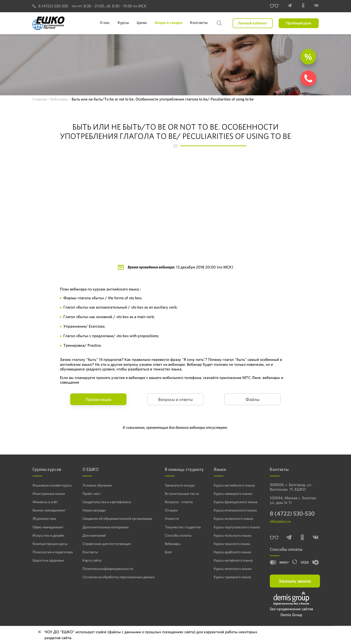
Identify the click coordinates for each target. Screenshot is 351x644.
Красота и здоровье (47, 560)
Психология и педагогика (52, 552)
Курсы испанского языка (233, 518)
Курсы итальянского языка (235, 510)
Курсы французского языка (236, 502)
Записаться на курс (179, 485)
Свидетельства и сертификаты (106, 502)
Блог (168, 552)
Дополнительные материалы (105, 527)
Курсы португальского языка (237, 527)
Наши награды (94, 510)
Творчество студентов (181, 527)
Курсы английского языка (234, 485)
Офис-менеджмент (47, 527)
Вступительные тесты (181, 493)
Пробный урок (299, 23)
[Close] (39, 632)
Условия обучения (97, 485)
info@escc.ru (280, 522)
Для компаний (94, 535)
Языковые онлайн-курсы (51, 485)
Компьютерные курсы (49, 543)
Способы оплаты (177, 535)
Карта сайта (92, 560)
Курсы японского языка (232, 568)
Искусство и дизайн (48, 535)
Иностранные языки (48, 493)
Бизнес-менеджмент (48, 510)
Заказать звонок (295, 582)
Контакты (90, 552)
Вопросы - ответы (177, 502)
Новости (171, 518)
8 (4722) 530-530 (50, 6)
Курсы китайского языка (233, 560)
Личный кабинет (253, 23)
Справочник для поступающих (106, 543)
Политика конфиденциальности (107, 568)
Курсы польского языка (232, 535)
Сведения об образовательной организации (116, 518)
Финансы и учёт (45, 502)
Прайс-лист (92, 493)
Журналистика (44, 518)
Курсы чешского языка (232, 543)
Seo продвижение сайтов (291, 609)
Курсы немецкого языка (233, 493)
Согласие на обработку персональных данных (118, 577)
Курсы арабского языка (233, 552)
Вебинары (172, 543)
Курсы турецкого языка (232, 577)
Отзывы (170, 510)
